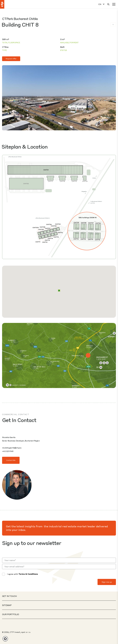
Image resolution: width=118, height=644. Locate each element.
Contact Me (11, 460)
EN (100, 4)
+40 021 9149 (8, 451)
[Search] (108, 4)
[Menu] (114, 4)
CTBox (5, 47)
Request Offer (11, 59)
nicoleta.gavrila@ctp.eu (12, 448)
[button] (59, 291)
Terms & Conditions (28, 574)
